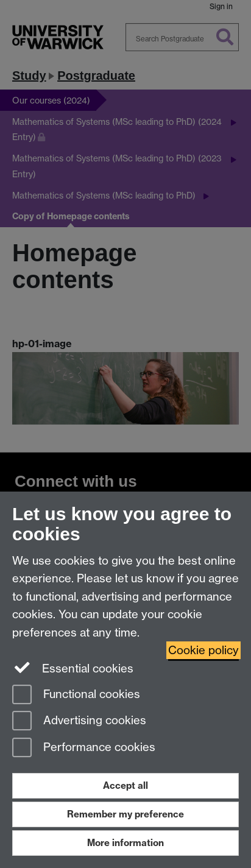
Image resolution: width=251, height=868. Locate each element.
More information (125, 843)
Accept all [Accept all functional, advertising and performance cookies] (125, 785)
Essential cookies (73, 668)
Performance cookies (84, 748)
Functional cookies (76, 695)
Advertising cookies (79, 722)
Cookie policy (203, 650)
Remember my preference (125, 814)
